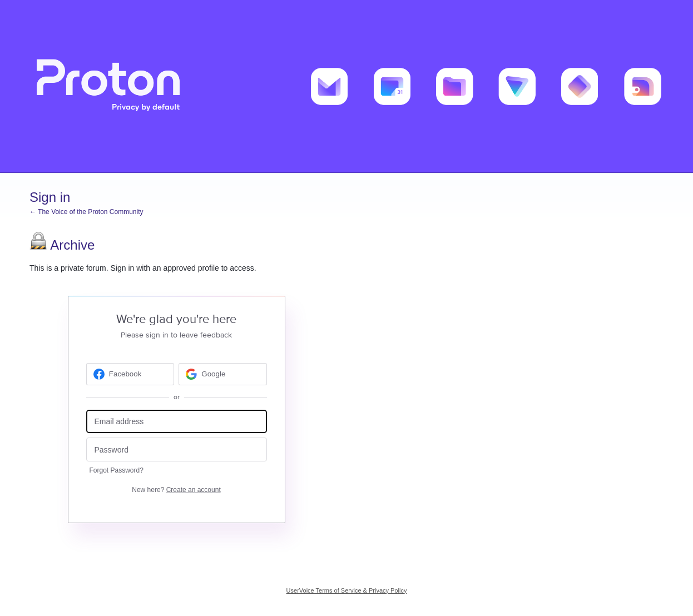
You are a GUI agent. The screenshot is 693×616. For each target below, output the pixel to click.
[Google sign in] (223, 374)
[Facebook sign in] (130, 374)
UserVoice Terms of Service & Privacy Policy (347, 590)
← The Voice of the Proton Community (86, 212)
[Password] (177, 449)
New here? (176, 490)
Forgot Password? (117, 470)
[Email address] (177, 422)
